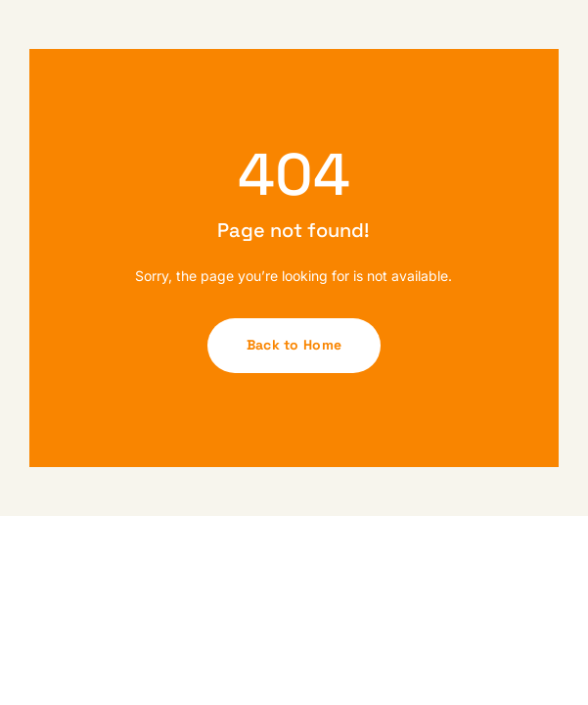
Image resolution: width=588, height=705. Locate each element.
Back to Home (294, 345)
